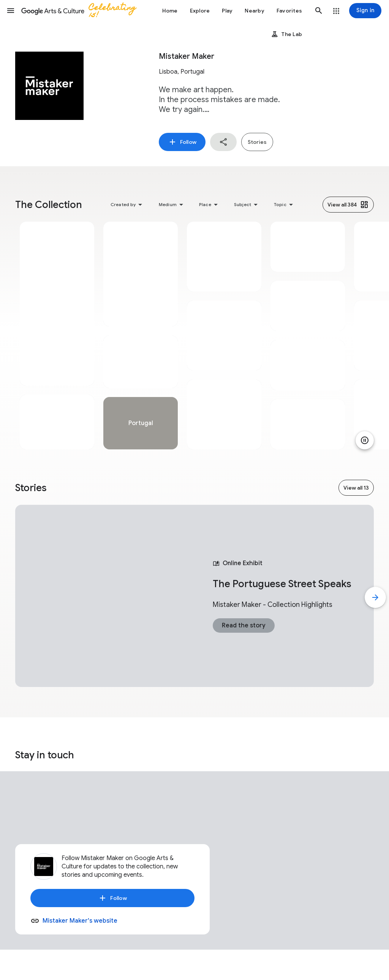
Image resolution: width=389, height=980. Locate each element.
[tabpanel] (57, 336)
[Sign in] (365, 11)
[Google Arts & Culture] (82, 11)
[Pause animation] (365, 440)
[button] (11, 11)
